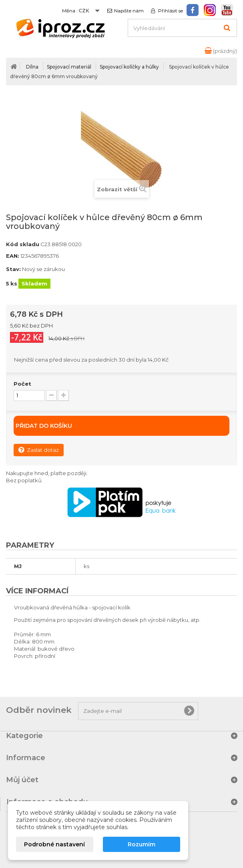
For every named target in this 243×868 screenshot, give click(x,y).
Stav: (13, 269)
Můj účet (22, 780)
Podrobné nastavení (54, 844)
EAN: (13, 256)
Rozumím (142, 844)
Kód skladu (23, 244)
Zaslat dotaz (39, 450)
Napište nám (129, 11)
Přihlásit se (170, 11)
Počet (22, 384)
